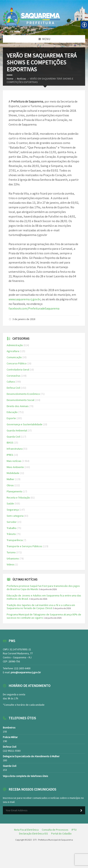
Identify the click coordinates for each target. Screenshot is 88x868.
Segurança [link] (13, 510)
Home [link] (10, 79)
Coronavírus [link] (14, 376)
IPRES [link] (10, 455)
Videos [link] (11, 564)
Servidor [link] (12, 522)
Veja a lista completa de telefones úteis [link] (25, 776)
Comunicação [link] (14, 357)
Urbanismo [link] (13, 558)
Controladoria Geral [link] (18, 370)
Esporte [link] (11, 418)
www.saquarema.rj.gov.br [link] (25, 299)
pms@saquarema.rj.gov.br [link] (26, 672)
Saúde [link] (10, 503)
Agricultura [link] (13, 351)
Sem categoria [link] (15, 516)
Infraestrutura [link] (15, 449)
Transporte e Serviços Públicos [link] (24, 546)
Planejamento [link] (15, 491)
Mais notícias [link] (14, 461)
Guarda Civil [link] (13, 437)
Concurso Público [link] (17, 363)
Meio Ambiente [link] (15, 467)
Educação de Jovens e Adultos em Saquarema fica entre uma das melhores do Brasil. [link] (44, 597)
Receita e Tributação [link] (18, 498)
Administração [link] (15, 345)
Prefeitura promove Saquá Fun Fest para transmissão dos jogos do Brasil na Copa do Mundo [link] (43, 588)
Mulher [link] (10, 479)
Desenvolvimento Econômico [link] (23, 394)
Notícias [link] (22, 79)
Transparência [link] (15, 540)
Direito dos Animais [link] (18, 406)
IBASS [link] (10, 443)
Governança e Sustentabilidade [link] (25, 424)
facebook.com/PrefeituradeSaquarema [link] (34, 308)
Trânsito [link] (11, 534)
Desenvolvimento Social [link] (20, 400)
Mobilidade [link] (13, 473)
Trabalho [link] (12, 528)
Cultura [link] (11, 382)
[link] (26, 830)
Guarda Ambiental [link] (17, 430)
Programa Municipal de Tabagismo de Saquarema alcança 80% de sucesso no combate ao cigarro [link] (44, 616)
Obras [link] (10, 485)
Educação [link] (12, 412)
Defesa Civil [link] (13, 388)
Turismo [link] (11, 552)
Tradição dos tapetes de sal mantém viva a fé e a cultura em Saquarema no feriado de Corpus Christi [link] (41, 607)
